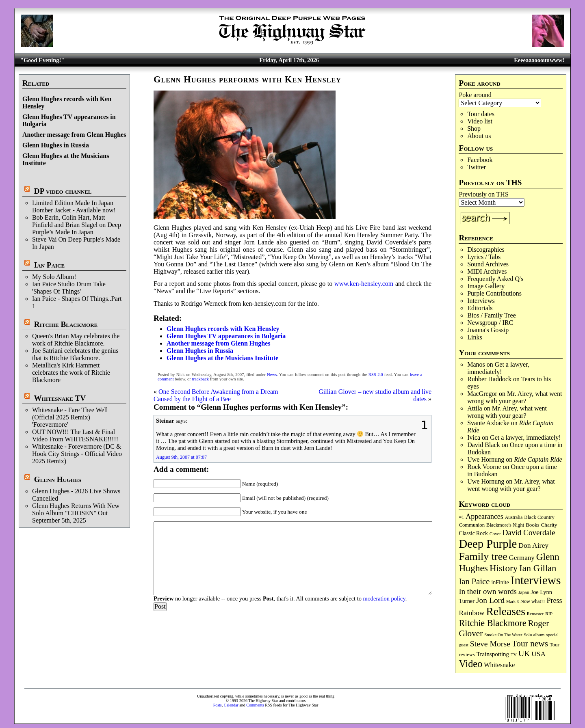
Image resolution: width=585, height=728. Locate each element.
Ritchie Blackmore (66, 324)
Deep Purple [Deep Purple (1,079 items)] (488, 544)
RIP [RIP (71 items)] (549, 614)
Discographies (486, 250)
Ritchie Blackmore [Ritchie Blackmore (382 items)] (492, 623)
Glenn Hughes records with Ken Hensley (223, 329)
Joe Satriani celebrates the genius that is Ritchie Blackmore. (75, 354)
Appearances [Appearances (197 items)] (484, 516)
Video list (480, 121)
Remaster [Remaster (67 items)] (535, 614)
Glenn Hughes (58, 479)
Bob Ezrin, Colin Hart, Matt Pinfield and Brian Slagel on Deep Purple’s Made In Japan (77, 225)
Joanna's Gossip (488, 330)
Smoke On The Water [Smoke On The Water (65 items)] (503, 635)
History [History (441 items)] (504, 568)
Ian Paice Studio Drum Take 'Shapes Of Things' (69, 288)
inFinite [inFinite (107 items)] (500, 582)
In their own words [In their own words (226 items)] (488, 591)
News (272, 375)
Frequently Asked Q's (495, 279)
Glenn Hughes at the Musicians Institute (222, 358)
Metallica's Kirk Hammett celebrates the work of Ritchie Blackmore (71, 373)
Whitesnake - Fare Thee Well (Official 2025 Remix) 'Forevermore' (70, 417)
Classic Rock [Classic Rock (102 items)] (473, 533)
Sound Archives (488, 264)
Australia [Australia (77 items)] (514, 517)
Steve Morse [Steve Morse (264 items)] (490, 644)
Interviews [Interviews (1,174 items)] (536, 580)
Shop (474, 129)
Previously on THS (483, 194)
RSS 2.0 (376, 375)
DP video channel (63, 191)
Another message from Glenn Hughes (74, 135)
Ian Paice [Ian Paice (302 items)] (474, 581)
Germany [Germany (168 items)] (522, 558)
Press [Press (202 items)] (554, 601)
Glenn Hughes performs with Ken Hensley (247, 79)
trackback (200, 379)
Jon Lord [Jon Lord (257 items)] (490, 600)
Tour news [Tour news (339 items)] (530, 644)
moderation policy (384, 598)
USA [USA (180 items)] (538, 654)
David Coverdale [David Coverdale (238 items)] (529, 532)
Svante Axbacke (488, 423)
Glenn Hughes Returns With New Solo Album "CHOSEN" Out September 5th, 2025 (76, 513)
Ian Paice (49, 265)
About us (479, 136)
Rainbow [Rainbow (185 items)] (471, 613)
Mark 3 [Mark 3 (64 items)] (512, 602)
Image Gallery (486, 286)
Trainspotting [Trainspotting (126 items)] (493, 654)
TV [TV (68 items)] (514, 655)
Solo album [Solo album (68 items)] (534, 635)
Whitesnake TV (60, 398)
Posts (218, 705)
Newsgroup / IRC (490, 323)
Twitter (477, 167)
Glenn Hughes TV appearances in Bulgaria (226, 336)
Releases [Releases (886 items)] (505, 611)
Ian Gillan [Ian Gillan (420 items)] (538, 568)
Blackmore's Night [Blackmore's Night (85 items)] (505, 525)
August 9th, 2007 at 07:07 (181, 457)
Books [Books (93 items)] (532, 525)
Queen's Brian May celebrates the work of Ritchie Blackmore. (76, 340)
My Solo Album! (54, 277)
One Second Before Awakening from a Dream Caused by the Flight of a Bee (216, 395)
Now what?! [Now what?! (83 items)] (533, 601)
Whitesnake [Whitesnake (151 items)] (499, 665)
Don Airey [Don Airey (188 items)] (533, 545)
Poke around (475, 95)
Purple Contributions (494, 293)
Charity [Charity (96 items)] (549, 525)
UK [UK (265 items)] (524, 653)
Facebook (480, 160)
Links (474, 337)
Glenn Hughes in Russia (56, 145)
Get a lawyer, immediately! (498, 368)
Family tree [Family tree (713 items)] (483, 556)
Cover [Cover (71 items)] (495, 534)
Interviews (481, 301)
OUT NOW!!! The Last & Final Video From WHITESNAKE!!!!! (75, 435)
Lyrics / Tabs (484, 257)
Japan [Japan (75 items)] (524, 593)
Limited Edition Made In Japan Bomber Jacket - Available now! (74, 206)
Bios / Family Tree (492, 315)
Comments (255, 705)
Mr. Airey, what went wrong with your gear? (515, 397)
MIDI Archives (487, 271)
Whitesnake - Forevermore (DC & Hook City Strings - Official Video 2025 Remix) (77, 454)
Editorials (480, 308)
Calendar (231, 705)
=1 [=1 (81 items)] (461, 517)
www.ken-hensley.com (364, 284)
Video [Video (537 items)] (470, 664)
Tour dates (481, 114)
